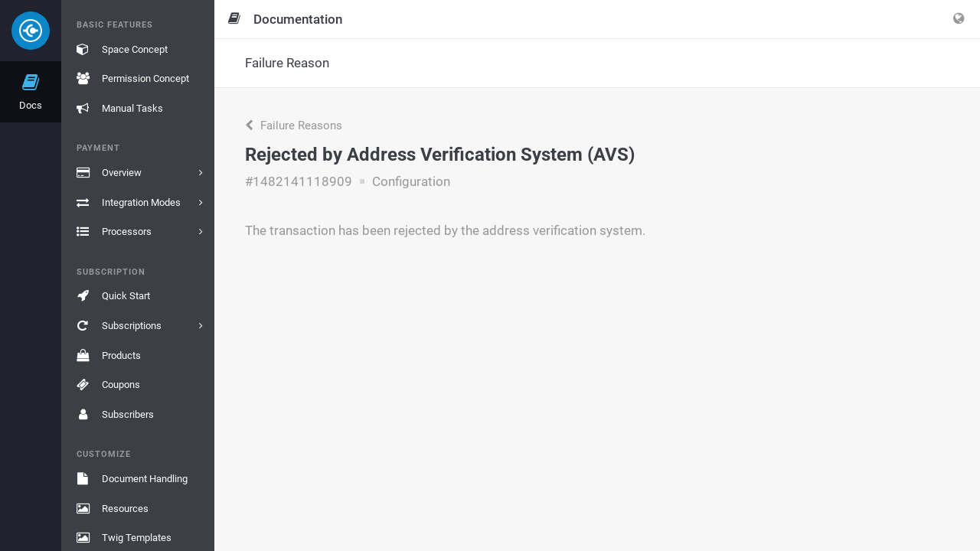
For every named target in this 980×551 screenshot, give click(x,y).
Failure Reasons (294, 126)
